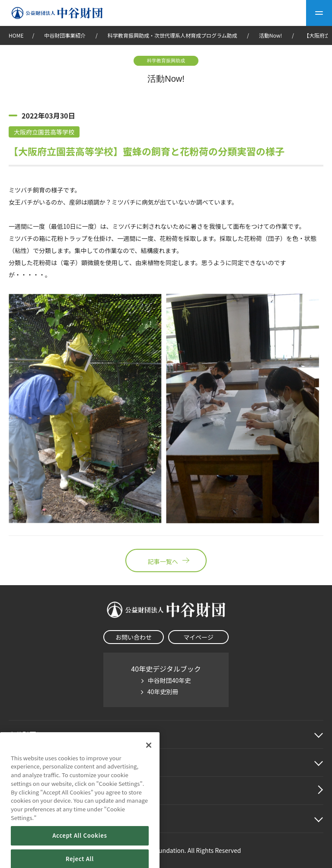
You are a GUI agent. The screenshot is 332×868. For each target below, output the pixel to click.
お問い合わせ (134, 637)
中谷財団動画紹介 (36, 791)
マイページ (198, 637)
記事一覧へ (166, 561)
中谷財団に (36, 734)
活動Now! (270, 35)
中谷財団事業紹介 (65, 35)
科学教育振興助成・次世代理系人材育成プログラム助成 (172, 35)
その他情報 (26, 819)
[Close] (149, 762)
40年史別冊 (163, 692)
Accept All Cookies (80, 853)
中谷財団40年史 (169, 680)
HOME (16, 35)
